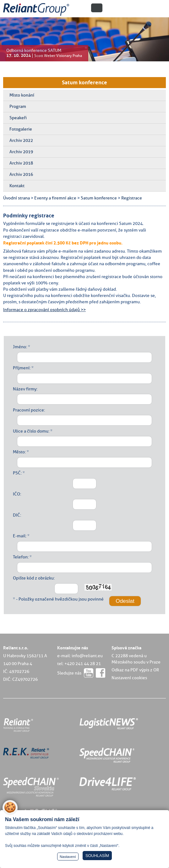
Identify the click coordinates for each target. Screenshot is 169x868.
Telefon (20, 557)
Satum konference (84, 82)
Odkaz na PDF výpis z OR (135, 670)
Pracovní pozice (28, 410)
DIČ (16, 515)
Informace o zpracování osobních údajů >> (44, 310)
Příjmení (21, 368)
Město (19, 452)
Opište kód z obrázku (33, 578)
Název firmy (25, 389)
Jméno (19, 347)
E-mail (19, 536)
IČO (16, 494)
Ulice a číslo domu (31, 431)
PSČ (17, 473)
